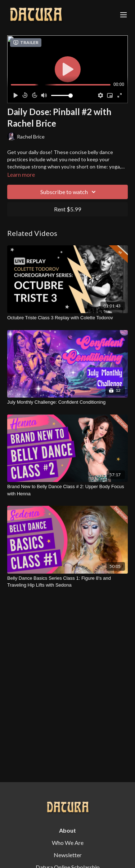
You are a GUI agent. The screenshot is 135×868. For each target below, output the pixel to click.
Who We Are (68, 843)
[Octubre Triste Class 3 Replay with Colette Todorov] (67, 318)
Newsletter (68, 855)
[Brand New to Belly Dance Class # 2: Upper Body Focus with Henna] (67, 490)
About (67, 830)
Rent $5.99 (67, 209)
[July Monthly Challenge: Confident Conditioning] (67, 402)
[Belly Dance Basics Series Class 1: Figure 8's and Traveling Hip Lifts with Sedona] (67, 582)
